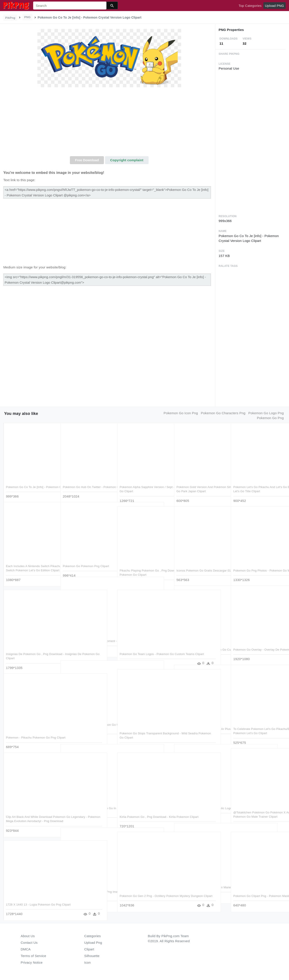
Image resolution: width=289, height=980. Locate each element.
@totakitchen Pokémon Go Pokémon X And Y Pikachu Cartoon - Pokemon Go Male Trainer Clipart (258, 809)
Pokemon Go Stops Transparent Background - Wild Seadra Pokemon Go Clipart (144, 730)
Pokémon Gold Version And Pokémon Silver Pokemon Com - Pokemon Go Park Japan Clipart (201, 484)
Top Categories (250, 6)
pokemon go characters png (223, 413)
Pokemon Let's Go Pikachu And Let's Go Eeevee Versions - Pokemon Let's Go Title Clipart (258, 484)
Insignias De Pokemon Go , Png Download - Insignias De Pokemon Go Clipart (29, 651)
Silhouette (92, 956)
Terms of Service (33, 956)
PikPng (10, 18)
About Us (28, 936)
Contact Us (29, 943)
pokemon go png (270, 418)
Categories (93, 936)
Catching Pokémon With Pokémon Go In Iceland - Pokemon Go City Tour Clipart (88, 805)
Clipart (89, 949)
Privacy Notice (32, 962)
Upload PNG (274, 6)
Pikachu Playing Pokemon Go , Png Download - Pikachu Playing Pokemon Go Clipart (143, 567)
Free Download (87, 160)
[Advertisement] (109, 123)
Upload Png (93, 943)
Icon (87, 962)
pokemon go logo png (266, 413)
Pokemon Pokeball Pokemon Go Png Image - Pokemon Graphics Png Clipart (87, 888)
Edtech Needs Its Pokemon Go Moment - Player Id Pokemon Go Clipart (84, 638)
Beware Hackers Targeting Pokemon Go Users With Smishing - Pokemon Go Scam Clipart (87, 721)
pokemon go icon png (181, 413)
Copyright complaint (127, 160)
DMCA (26, 949)
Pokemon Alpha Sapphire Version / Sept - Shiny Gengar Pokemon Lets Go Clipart (143, 484)
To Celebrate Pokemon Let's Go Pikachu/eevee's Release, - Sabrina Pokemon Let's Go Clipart (257, 726)
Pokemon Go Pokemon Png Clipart (86, 558)
